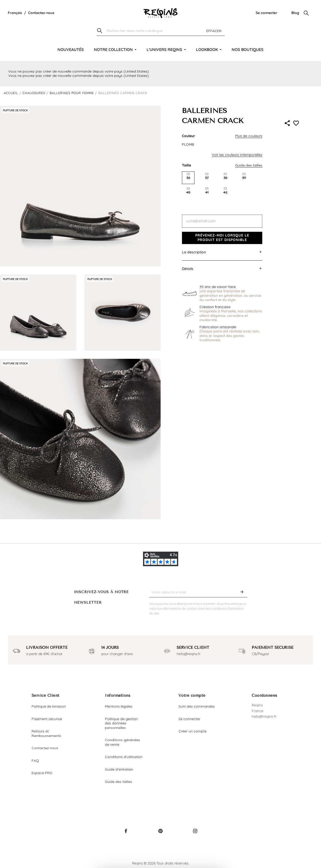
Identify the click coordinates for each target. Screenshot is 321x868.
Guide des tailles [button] (249, 165)
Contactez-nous (41, 13)
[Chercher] (161, 31)
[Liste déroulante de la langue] (15, 13)
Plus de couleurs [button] (249, 136)
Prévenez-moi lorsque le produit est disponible (222, 238)
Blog (295, 13)
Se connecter (267, 13)
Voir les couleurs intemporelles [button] (237, 155)
